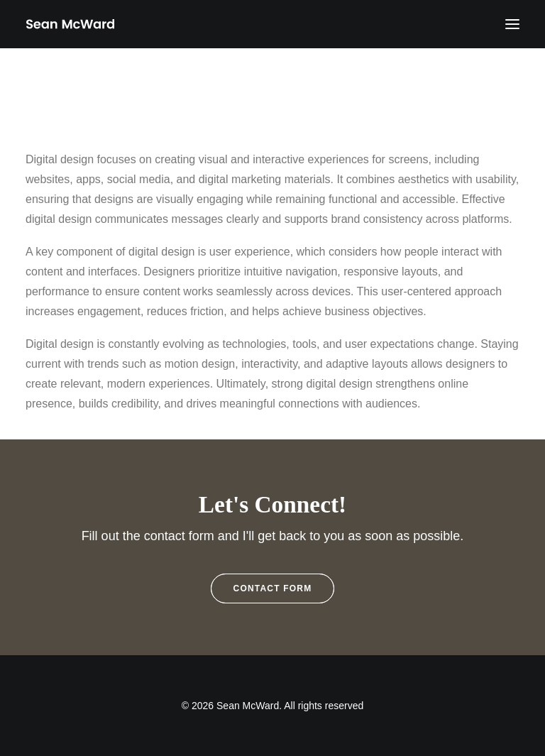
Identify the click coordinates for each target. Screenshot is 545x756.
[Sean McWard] (70, 24)
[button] (512, 24)
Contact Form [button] (273, 588)
